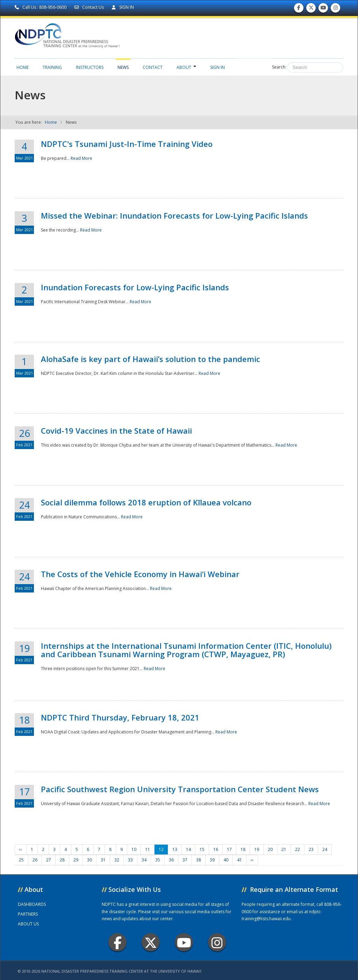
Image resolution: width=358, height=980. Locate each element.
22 (298, 849)
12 (161, 849)
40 (226, 860)
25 (21, 860)
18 (243, 849)
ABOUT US (28, 924)
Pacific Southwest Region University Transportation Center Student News (180, 789)
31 (103, 860)
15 (202, 849)
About (186, 67)
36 (171, 860)
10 (134, 849)
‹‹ (21, 849)
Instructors (90, 67)
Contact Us (90, 7)
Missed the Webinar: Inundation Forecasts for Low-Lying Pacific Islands (174, 215)
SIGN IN (123, 7)
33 (130, 860)
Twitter (151, 942)
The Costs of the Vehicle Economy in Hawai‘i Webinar (140, 574)
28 (62, 860)
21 (284, 849)
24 (325, 849)
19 (257, 849)
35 (158, 860)
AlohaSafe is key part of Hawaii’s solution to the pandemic (151, 359)
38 (199, 860)
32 (117, 860)
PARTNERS (28, 914)
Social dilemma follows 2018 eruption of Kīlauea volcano (146, 502)
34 (144, 860)
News (123, 67)
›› (252, 860)
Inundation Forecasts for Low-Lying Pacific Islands (135, 287)
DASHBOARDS (32, 904)
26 (35, 860)
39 (212, 860)
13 (175, 849)
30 (89, 860)
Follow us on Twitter (311, 9)
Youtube (184, 942)
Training (52, 67)
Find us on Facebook (299, 9)
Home (23, 67)
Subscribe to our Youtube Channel (323, 9)
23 (311, 849)
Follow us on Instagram (336, 9)
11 (148, 849)
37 (185, 860)
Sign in (217, 67)
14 (188, 849)
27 (49, 860)
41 (239, 860)
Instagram (217, 942)
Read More (81, 158)
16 (216, 849)
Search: (279, 67)
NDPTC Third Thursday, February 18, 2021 (120, 717)
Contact (153, 67)
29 (76, 860)
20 (270, 849)
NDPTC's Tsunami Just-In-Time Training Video (127, 144)
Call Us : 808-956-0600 (41, 7)
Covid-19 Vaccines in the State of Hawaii (116, 431)
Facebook (118, 942)
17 (229, 849)
